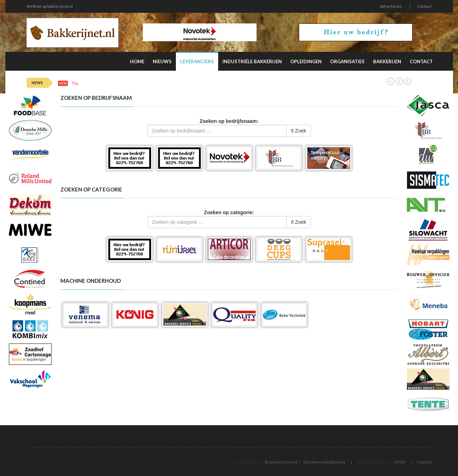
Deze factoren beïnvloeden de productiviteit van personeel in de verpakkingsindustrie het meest (216, 84)
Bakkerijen (387, 61)
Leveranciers (197, 61)
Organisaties (347, 61)
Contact (424, 6)
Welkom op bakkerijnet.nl (50, 6)
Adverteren (391, 6)
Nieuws (162, 61)
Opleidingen (306, 61)
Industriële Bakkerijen (252, 61)
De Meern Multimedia (324, 462)
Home (137, 61)
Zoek (299, 131)
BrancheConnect (281, 462)
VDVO (400, 462)
